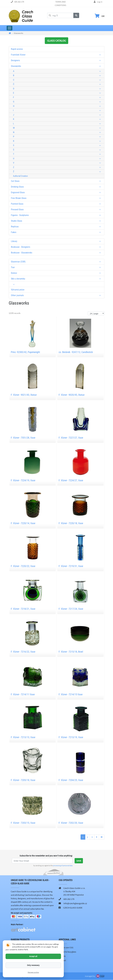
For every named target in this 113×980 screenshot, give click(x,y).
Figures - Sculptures (57, 215)
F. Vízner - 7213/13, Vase (23, 737)
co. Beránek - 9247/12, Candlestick (76, 352)
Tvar (57, 267)
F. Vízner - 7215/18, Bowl (71, 652)
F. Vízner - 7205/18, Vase (23, 780)
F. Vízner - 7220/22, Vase (23, 566)
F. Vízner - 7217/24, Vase (71, 609)
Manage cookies (33, 972)
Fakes (57, 232)
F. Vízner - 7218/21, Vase (23, 609)
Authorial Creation (20, 176)
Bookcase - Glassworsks (57, 253)
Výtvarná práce (18, 290)
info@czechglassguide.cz (75, 903)
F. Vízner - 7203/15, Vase (23, 823)
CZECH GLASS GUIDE (73, 908)
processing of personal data (63, 866)
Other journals (57, 295)
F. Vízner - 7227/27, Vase (71, 438)
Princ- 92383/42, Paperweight (25, 352)
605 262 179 (19, 2)
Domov (57, 273)
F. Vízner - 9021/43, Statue (24, 395)
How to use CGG (66, 947)
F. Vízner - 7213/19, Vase (71, 737)
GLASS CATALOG (56, 41)
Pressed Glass (57, 209)
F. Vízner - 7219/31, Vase (71, 566)
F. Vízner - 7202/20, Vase (71, 823)
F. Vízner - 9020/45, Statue (72, 395)
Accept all (33, 956)
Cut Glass (57, 181)
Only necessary (33, 965)
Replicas (57, 227)
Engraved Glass (57, 192)
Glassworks (57, 66)
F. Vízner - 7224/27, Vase (71, 480)
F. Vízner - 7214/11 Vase (23, 694)
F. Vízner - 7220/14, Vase (23, 523)
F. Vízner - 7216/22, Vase (23, 652)
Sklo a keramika (57, 279)
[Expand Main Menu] (9, 28)
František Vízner (57, 55)
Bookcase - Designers (57, 247)
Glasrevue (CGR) (57, 262)
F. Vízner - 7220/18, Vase (71, 523)
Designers (57, 60)
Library (57, 241)
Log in (100, 2)
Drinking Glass (57, 187)
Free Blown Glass (57, 198)
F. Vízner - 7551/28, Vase (23, 438)
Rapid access (17, 49)
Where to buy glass (67, 952)
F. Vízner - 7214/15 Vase (71, 694)
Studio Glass (57, 221)
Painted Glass (57, 204)
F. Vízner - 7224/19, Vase (23, 480)
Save (79, 861)
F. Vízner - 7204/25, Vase (71, 780)
